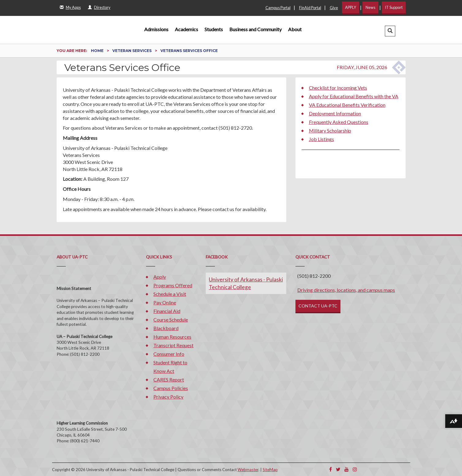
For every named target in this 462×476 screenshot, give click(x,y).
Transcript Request (173, 345)
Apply (160, 277)
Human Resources (172, 337)
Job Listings (321, 139)
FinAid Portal (310, 8)
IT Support (394, 7)
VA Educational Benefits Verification (347, 105)
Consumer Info (169, 354)
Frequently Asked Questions (339, 122)
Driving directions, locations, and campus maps (346, 290)
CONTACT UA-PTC (318, 306)
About (295, 29)
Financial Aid (167, 311)
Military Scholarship (330, 130)
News (370, 7)
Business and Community (255, 29)
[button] (390, 31)
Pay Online (165, 302)
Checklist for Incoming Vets (338, 88)
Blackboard (166, 328)
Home (98, 51)
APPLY (351, 7)
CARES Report (169, 379)
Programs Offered (173, 285)
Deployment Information (335, 113)
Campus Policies (171, 388)
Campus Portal (278, 8)
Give (334, 8)
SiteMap (270, 470)
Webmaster (248, 470)
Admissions (156, 29)
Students (214, 29)
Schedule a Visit (170, 294)
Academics (186, 29)
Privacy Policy (168, 397)
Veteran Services (132, 51)
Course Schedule (171, 320)
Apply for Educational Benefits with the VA (354, 96)
